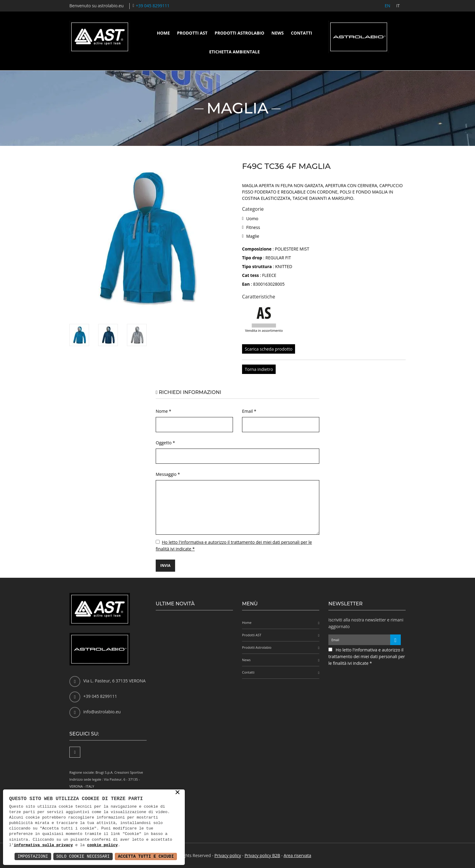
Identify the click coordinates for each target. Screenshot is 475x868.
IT (398, 6)
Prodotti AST (192, 33)
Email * (249, 411)
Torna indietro (259, 369)
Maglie (253, 236)
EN (387, 6)
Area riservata (297, 855)
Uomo (252, 219)
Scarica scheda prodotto (269, 349)
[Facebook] (75, 752)
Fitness (253, 227)
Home (163, 33)
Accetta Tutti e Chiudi (146, 856)
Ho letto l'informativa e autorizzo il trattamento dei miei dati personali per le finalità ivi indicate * (367, 656)
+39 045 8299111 (153, 6)
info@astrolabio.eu (102, 712)
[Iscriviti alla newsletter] (395, 640)
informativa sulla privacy (43, 845)
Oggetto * (165, 443)
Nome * (163, 411)
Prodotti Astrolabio (240, 33)
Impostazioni (33, 856)
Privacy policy (228, 855)
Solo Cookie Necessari (83, 856)
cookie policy (102, 845)
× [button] (178, 793)
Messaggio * (168, 474)
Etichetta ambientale (234, 52)
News (277, 33)
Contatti (301, 33)
